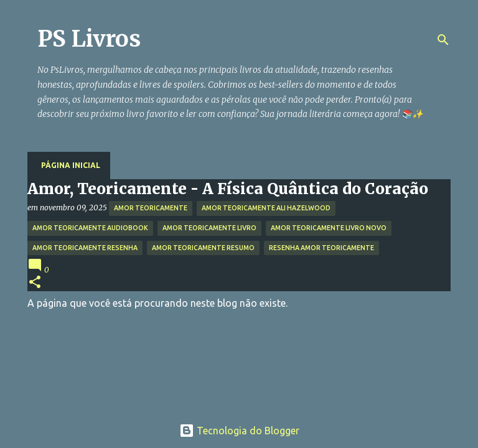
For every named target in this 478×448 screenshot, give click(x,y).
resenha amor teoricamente (321, 248)
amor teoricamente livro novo (329, 228)
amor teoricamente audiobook (90, 228)
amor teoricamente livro (209, 228)
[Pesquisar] (443, 40)
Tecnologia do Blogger (239, 431)
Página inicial (71, 165)
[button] (35, 283)
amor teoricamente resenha (85, 248)
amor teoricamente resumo (203, 248)
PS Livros (89, 39)
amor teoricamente (151, 208)
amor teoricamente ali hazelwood (266, 208)
